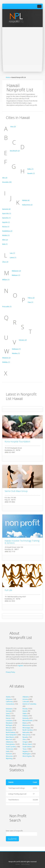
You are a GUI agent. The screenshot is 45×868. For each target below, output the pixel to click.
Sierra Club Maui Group (16, 491)
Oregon (25, 742)
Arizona (25, 699)
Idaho (25, 713)
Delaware (9, 709)
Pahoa (31, 298)
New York (9, 739)
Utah (7, 751)
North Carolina (28, 730)
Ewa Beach (15, 151)
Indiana (25, 716)
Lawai (13, 258)
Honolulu (7, 182)
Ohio (24, 739)
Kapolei (6, 222)
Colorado (26, 702)
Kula (5, 244)
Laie (12, 253)
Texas (25, 749)
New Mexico (10, 737)
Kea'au (6, 227)
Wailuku (6, 362)
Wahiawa (16, 349)
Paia (30, 302)
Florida (25, 709)
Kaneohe (6, 218)
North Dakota (10, 732)
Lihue (5, 262)
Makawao (16, 271)
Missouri (9, 728)
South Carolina (11, 747)
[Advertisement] (22, 51)
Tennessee (10, 749)
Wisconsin (9, 756)
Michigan (9, 725)
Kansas (8, 718)
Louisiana (9, 720)
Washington (27, 754)
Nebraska (26, 732)
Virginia (25, 751)
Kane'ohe (7, 214)
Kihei (5, 240)
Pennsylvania (10, 744)
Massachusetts (28, 720)
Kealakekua (7, 231)
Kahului (26, 200)
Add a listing (25, 864)
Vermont (9, 754)
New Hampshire (11, 735)
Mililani (6, 280)
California (9, 702)
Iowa (8, 713)
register (20, 666)
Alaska (8, 697)
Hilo (5, 178)
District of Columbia (29, 704)
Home (8, 77)
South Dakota (27, 747)
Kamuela (6, 209)
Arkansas (9, 699)
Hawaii (25, 711)
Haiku (30, 169)
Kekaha (6, 235)
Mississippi (26, 728)
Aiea (13, 127)
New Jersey (26, 735)
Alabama (26, 697)
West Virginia (27, 756)
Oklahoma (9, 742)
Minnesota (26, 725)
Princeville (7, 307)
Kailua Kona (27, 205)
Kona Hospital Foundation (17, 441)
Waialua (16, 353)
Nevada (25, 737)
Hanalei (31, 173)
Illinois (8, 716)
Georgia (9, 711)
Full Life (8, 590)
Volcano (23, 340)
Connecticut (10, 704)
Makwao (16, 275)
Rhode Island (27, 744)
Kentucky (26, 718)
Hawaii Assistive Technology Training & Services (22, 542)
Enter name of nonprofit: (14, 831)
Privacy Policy (10, 672)
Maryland (9, 723)
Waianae (6, 358)
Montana (9, 730)
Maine (25, 723)
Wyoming (9, 758)
